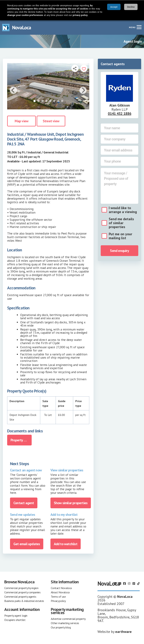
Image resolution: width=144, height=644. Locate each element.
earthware (123, 632)
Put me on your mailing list (120, 236)
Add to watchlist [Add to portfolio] (66, 544)
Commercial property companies (22, 592)
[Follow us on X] (120, 583)
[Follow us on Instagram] (129, 583)
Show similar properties (71, 503)
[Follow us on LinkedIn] (115, 583)
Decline (131, 7)
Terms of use (58, 597)
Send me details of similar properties (121, 223)
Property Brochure (21, 440)
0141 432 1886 (120, 114)
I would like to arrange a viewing (123, 210)
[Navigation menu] (139, 27)
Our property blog (61, 627)
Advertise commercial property (68, 619)
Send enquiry (119, 251)
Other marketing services (65, 623)
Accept (114, 7)
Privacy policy (58, 601)
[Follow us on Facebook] (125, 583)
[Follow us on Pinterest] (134, 583)
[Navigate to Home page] (17, 27)
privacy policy (80, 15)
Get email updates (27, 544)
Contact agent (24, 503)
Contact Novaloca (61, 588)
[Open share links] (75, 68)
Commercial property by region (21, 588)
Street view (51, 121)
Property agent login (16, 616)
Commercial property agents (20, 597)
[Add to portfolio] (84, 68)
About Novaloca (60, 592)
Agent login (133, 41)
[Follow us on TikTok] (138, 583)
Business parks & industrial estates (24, 601)
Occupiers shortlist (15, 620)
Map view (22, 121)
